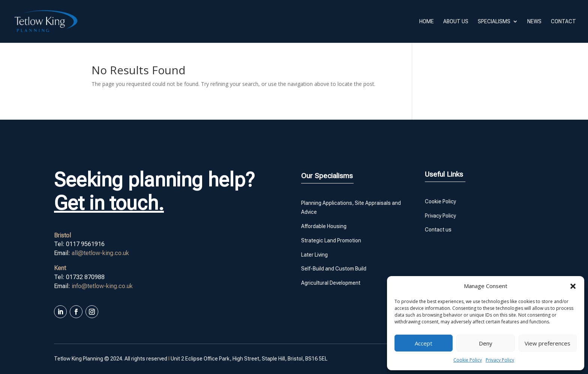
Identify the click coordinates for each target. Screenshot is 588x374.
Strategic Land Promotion (331, 240)
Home (427, 22)
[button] (573, 286)
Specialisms (494, 22)
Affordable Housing (324, 226)
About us (456, 22)
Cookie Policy (468, 360)
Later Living (314, 255)
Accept (424, 343)
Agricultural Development (331, 283)
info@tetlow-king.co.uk (102, 286)
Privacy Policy (500, 360)
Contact (563, 22)
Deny (486, 343)
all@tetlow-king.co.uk (100, 253)
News (534, 22)
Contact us (438, 230)
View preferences (547, 343)
